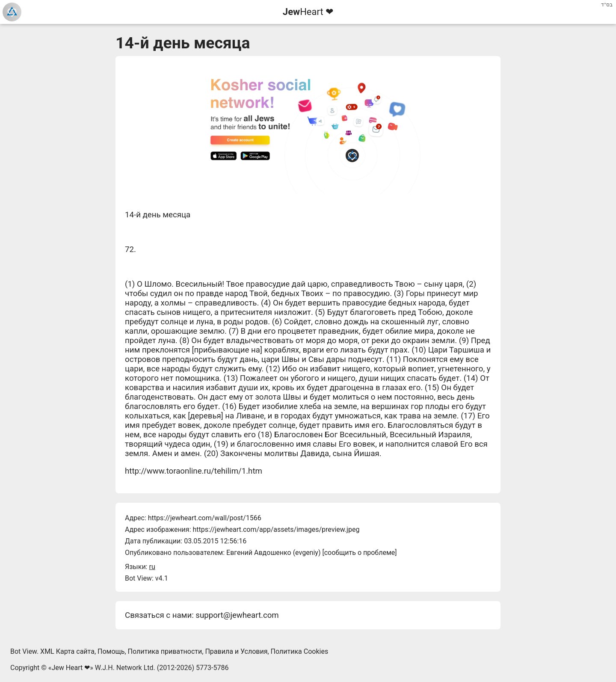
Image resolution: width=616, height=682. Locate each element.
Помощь (111, 651)
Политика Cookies (300, 651)
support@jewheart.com (237, 615)
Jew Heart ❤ (71, 668)
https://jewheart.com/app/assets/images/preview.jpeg (276, 529)
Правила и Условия (236, 651)
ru (152, 567)
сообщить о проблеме (360, 553)
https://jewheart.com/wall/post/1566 (205, 518)
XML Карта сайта (67, 651)
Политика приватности (165, 651)
